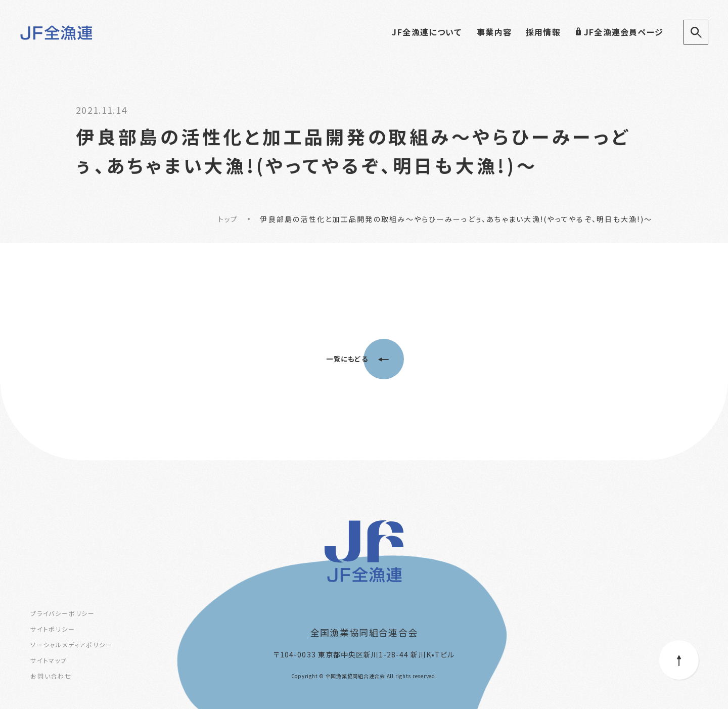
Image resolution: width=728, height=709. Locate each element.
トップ (228, 219)
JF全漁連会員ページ (619, 32)
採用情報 (543, 32)
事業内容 (494, 32)
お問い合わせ (51, 676)
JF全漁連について (427, 32)
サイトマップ (49, 660)
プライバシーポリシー (63, 613)
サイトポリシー (53, 629)
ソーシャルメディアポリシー (71, 645)
